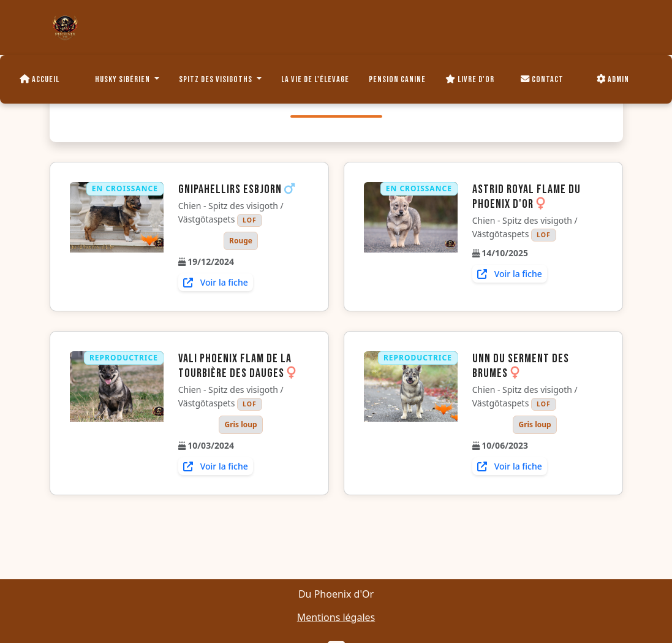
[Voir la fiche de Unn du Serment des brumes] (411, 413)
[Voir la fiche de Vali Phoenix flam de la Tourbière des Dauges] (117, 413)
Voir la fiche (216, 282)
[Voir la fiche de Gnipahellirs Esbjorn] (117, 237)
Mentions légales (336, 617)
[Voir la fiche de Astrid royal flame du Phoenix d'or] (411, 232)
